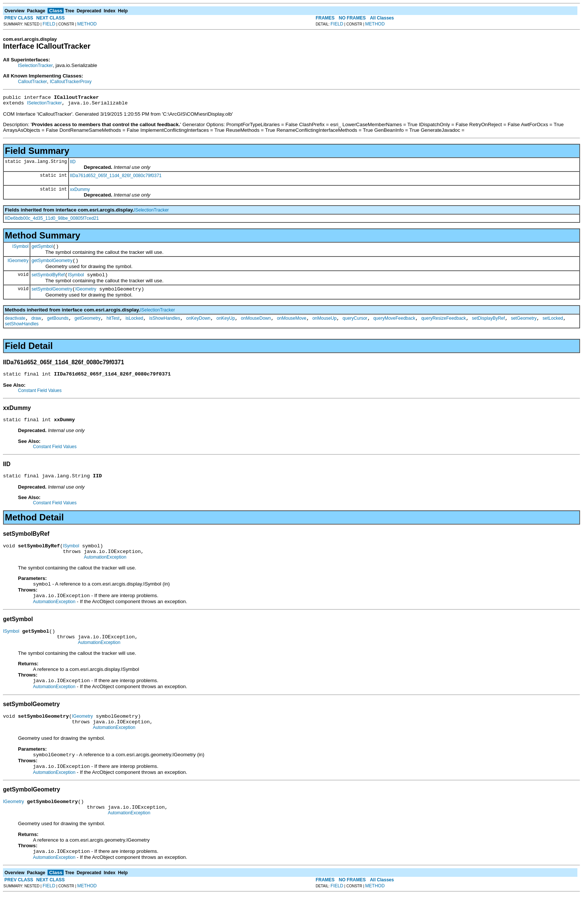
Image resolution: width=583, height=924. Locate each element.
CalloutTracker (33, 82)
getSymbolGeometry (52, 265)
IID (73, 164)
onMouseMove (291, 326)
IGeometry (18, 265)
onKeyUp (226, 326)
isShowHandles (165, 326)
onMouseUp (324, 326)
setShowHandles (22, 332)
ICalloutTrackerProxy (71, 82)
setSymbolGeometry (52, 296)
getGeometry (87, 326)
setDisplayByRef (488, 326)
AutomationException (105, 572)
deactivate (15, 326)
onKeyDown (198, 326)
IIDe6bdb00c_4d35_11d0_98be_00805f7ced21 (52, 221)
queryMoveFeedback (394, 326)
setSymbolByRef (48, 280)
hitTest (113, 326)
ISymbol (20, 249)
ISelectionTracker (35, 66)
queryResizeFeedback (444, 326)
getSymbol (42, 250)
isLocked (134, 326)
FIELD (49, 24)
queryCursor (355, 326)
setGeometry (524, 326)
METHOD (87, 24)
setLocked (553, 326)
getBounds (58, 326)
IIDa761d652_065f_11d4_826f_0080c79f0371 (116, 178)
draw (36, 326)
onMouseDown (256, 326)
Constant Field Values (40, 399)
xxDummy (80, 192)
